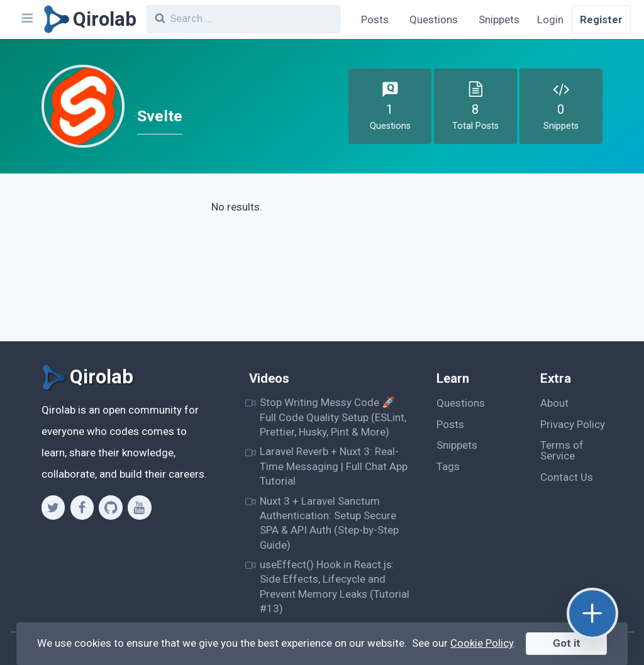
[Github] (110, 507)
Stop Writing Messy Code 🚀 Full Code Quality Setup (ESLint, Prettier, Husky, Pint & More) (333, 417)
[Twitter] (53, 507)
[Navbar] (26, 19)
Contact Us (567, 477)
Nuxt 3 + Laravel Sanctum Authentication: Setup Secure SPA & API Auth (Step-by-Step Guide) (329, 523)
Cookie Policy (482, 643)
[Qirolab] (88, 19)
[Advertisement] (533, 263)
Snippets (499, 19)
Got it (567, 643)
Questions (434, 19)
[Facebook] (82, 507)
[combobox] (243, 19)
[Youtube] (139, 507)
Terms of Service (562, 450)
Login (550, 19)
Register (601, 19)
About (554, 403)
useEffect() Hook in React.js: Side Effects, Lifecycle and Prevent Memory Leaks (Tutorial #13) (335, 586)
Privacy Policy (573, 424)
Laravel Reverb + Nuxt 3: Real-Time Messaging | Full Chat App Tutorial (334, 466)
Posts (375, 19)
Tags (448, 466)
